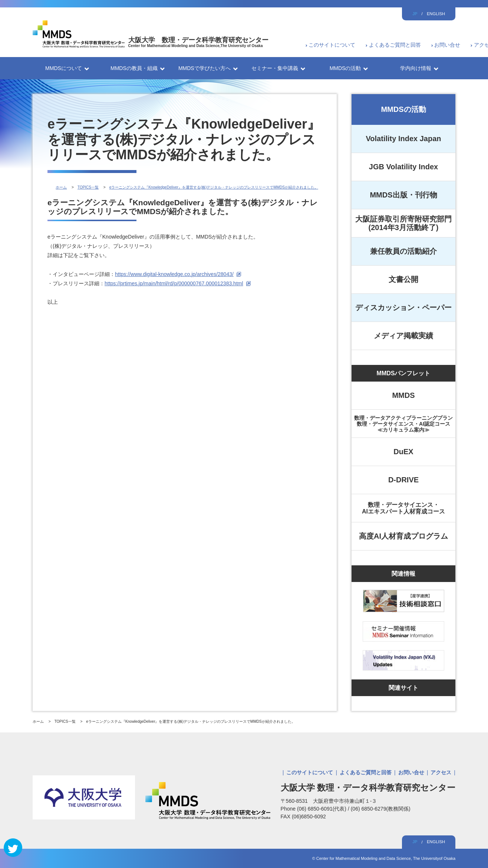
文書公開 (403, 279)
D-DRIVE (403, 480)
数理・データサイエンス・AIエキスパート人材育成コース (403, 508)
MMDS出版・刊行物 (403, 195)
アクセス (441, 772)
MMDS (403, 395)
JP (415, 14)
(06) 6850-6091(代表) (322, 809)
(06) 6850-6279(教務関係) (381, 809)
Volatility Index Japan (403, 139)
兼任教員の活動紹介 (403, 251)
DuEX (403, 452)
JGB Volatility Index (403, 167)
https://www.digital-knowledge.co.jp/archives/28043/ (174, 274)
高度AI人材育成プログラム (403, 536)
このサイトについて (332, 45)
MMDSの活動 (403, 109)
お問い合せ (447, 45)
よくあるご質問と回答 (395, 45)
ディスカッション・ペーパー (403, 307)
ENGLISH (436, 14)
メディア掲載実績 (403, 336)
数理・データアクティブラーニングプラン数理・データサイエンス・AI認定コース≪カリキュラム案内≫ (403, 424)
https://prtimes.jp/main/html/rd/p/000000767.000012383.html (174, 283)
